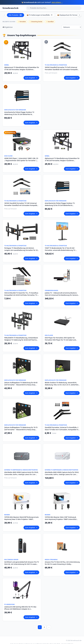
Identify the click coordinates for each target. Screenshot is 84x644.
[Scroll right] (80, 15)
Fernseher (22, 22)
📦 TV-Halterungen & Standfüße (40, 15)
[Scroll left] (4, 15)
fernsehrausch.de (11, 8)
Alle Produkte (15, 15)
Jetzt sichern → (57, 2)
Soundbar (50, 22)
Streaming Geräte (36, 22)
